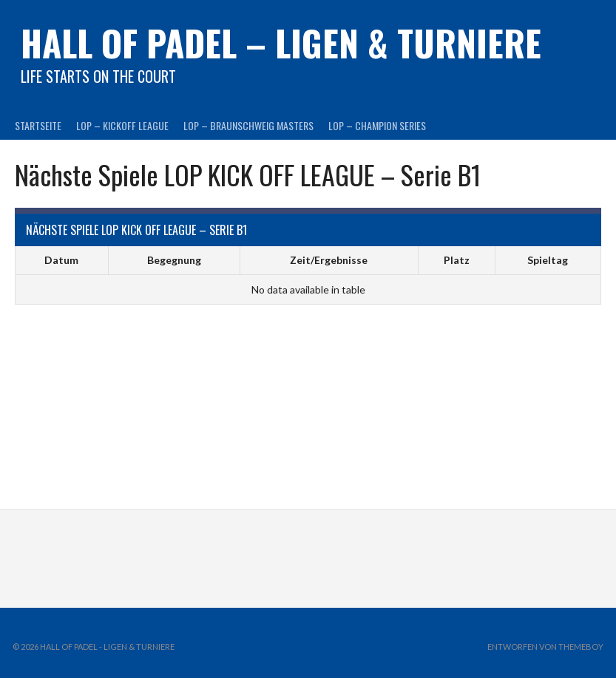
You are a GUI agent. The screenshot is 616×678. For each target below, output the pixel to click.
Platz (457, 260)
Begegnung (174, 260)
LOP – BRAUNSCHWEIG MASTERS (248, 125)
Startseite (38, 125)
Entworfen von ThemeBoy (545, 647)
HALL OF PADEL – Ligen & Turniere (281, 43)
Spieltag (548, 260)
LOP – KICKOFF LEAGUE (122, 125)
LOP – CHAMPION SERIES (377, 125)
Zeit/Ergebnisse (329, 260)
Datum (61, 260)
